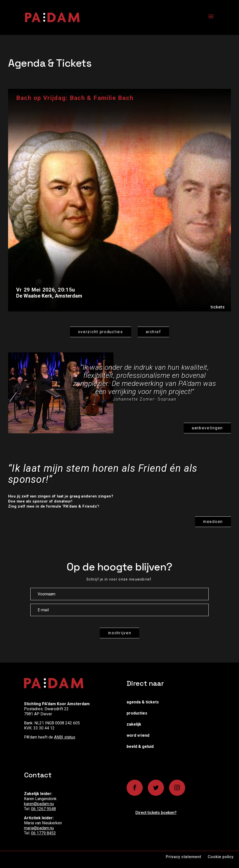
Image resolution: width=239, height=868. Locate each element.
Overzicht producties (101, 332)
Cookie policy (221, 857)
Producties (137, 713)
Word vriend (138, 735)
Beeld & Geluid (140, 746)
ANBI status (65, 737)
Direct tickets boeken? (156, 813)
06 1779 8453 (43, 833)
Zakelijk (134, 724)
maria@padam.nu (39, 828)
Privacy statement (183, 857)
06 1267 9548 (43, 809)
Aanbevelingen (207, 428)
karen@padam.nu (39, 804)
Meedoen (213, 522)
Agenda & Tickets (143, 702)
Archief (153, 332)
